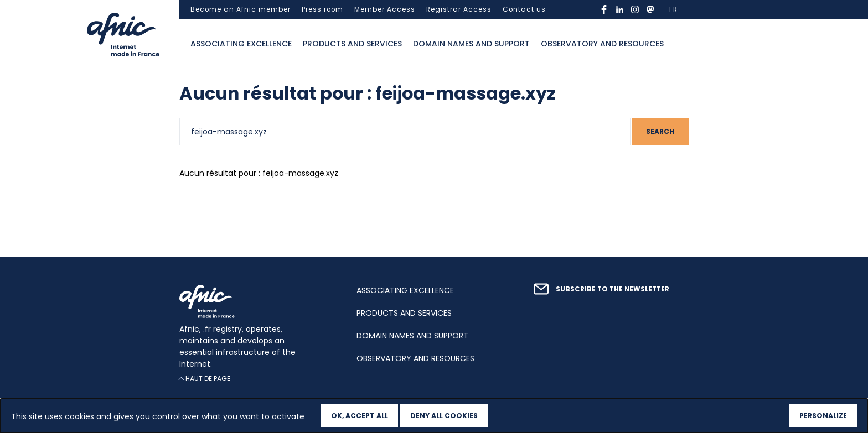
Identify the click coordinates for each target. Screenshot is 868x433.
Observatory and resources (602, 44)
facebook (604, 9)
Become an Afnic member (241, 9)
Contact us (524, 9)
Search (660, 132)
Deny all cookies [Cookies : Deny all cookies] (444, 416)
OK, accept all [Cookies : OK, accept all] (360, 416)
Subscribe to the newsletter (613, 289)
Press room (322, 9)
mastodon (650, 9)
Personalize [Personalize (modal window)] (823, 416)
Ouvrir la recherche (680, 44)
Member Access (385, 9)
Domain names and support (471, 44)
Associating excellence (241, 44)
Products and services (352, 44)
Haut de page (208, 379)
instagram (635, 9)
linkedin (619, 9)
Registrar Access (459, 9)
